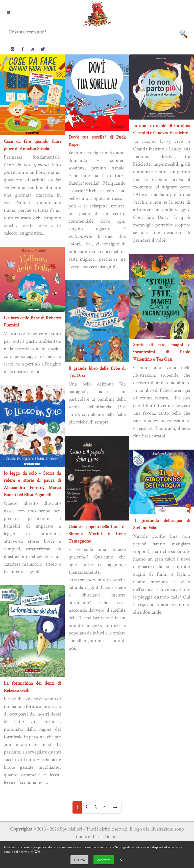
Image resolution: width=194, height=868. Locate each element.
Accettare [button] (104, 860)
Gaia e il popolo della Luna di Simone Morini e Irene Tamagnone (97, 534)
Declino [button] (79, 860)
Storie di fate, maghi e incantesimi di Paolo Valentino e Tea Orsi (162, 352)
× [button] (121, 860)
